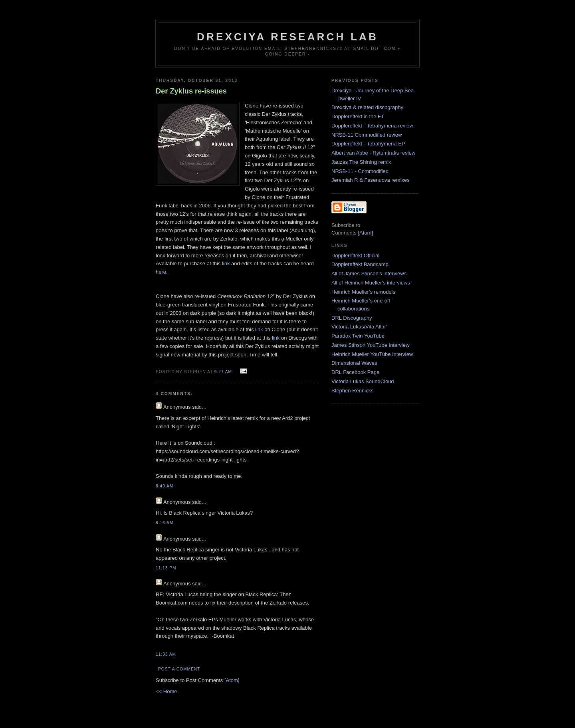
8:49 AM (165, 486)
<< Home (166, 691)
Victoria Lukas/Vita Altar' (359, 327)
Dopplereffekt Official (355, 256)
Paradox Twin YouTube (358, 336)
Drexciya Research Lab (287, 37)
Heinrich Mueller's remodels (363, 292)
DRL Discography (352, 318)
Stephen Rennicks (353, 391)
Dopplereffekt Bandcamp (360, 264)
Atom (232, 680)
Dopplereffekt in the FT (358, 116)
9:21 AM (224, 372)
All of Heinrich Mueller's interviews (371, 283)
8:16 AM (165, 523)
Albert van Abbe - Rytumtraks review (373, 153)
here (161, 272)
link (226, 264)
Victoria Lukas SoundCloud (363, 381)
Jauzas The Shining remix (361, 162)
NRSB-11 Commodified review (367, 135)
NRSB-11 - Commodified (360, 171)
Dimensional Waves (354, 363)
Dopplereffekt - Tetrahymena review (372, 126)
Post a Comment (179, 669)
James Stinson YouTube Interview (370, 345)
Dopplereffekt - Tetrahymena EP (368, 144)
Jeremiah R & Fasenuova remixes (371, 180)
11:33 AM (166, 654)
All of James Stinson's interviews (369, 273)
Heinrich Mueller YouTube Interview (372, 354)
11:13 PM (166, 568)
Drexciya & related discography (367, 107)
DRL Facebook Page (355, 372)
